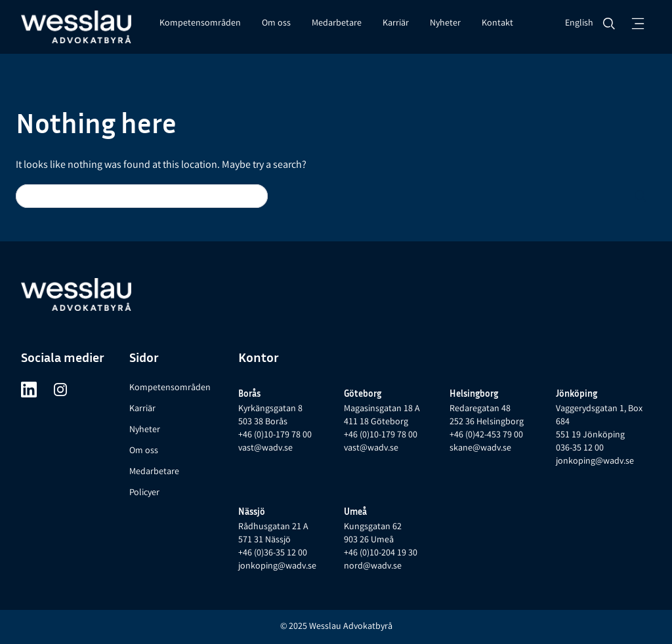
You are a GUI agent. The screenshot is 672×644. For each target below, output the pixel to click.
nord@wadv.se (373, 567)
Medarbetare (337, 24)
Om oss (276, 24)
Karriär (396, 24)
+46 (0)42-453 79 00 (486, 435)
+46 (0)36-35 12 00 (273, 553)
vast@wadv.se (265, 449)
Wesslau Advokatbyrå (351, 627)
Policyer (144, 493)
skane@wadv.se (480, 449)
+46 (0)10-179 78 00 (275, 435)
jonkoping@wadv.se (595, 462)
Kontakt (497, 24)
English (579, 24)
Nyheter (445, 24)
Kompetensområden (200, 24)
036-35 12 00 (580, 449)
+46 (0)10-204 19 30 (381, 553)
